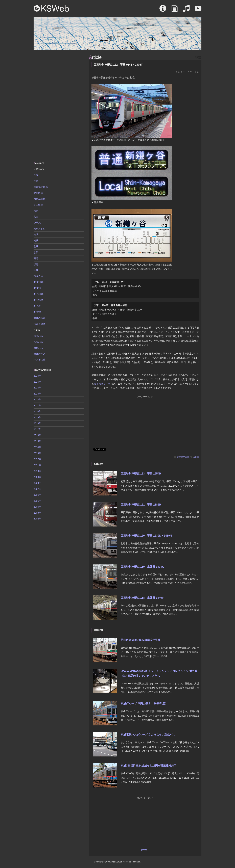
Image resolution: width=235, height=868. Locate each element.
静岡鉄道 (38, 276)
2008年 (37, 483)
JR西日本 (39, 294)
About (163, 10)
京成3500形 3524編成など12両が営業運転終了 (149, 766)
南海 (36, 258)
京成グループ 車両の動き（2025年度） (144, 704)
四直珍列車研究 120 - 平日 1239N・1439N (146, 536)
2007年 (37, 489)
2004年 (37, 507)
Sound (186, 10)
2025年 (37, 382)
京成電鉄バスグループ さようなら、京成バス (148, 735)
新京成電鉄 (39, 199)
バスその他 (39, 360)
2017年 (37, 429)
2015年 (37, 441)
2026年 (37, 376)
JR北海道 (39, 300)
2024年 (37, 388)
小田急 (37, 223)
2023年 (37, 394)
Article (175, 10)
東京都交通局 (183, 457)
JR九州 (37, 306)
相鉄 (36, 241)
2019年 (37, 417)
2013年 (37, 453)
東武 (36, 234)
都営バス (38, 348)
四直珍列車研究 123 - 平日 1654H (141, 474)
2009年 (37, 477)
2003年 (37, 513)
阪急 (36, 264)
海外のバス (39, 354)
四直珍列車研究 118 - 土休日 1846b (142, 598)
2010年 (37, 471)
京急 (36, 181)
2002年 (37, 519)
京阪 (36, 252)
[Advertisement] (59, 106)
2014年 (37, 447)
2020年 (37, 411)
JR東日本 (39, 282)
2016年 (37, 435)
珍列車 (196, 457)
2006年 (37, 495)
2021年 (37, 406)
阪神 (36, 270)
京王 (36, 217)
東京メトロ (39, 229)
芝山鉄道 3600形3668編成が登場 (140, 640)
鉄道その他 (39, 324)
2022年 (37, 400)
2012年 (37, 459)
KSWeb (51, 8)
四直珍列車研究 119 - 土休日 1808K (142, 567)
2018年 (37, 423)
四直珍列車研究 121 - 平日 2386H (141, 505)
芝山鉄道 (38, 205)
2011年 (37, 465)
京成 (36, 175)
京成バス (38, 342)
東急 (36, 211)
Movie (198, 10)
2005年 (37, 501)
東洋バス (38, 336)
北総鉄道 (38, 193)
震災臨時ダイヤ (102, 384)
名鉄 (36, 246)
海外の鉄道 (39, 318)
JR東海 (37, 288)
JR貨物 (37, 312)
